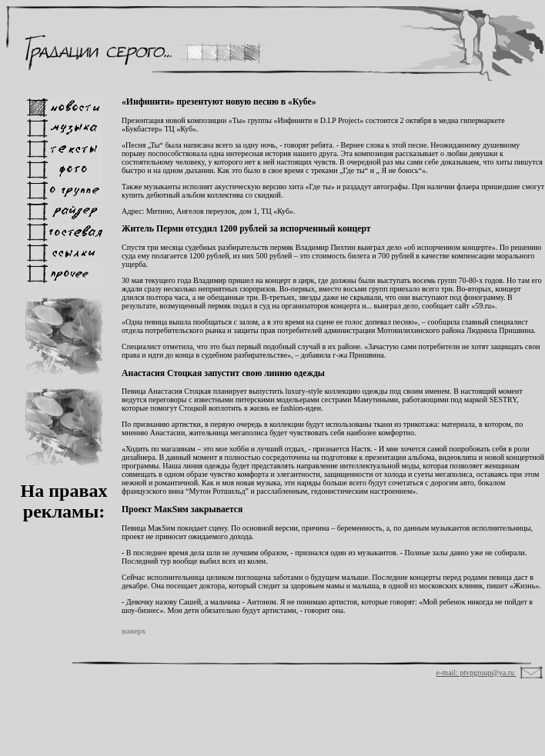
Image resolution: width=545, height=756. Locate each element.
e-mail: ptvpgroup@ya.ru (476, 673)
